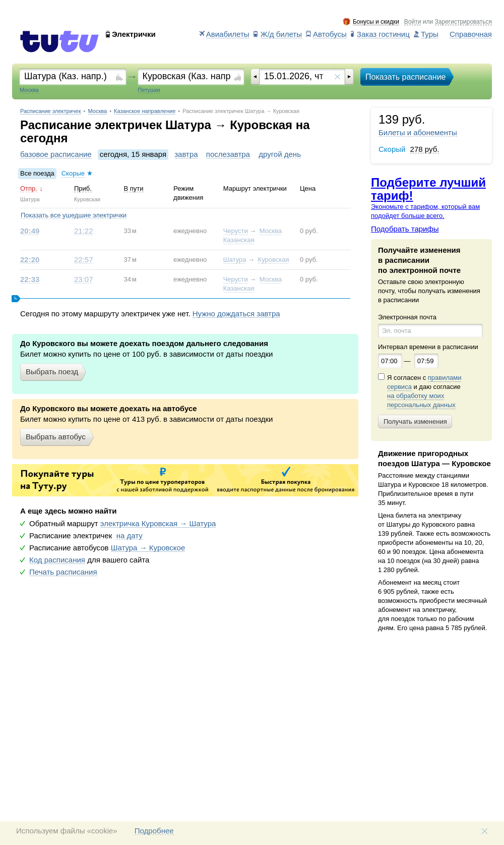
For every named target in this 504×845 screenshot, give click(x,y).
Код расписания (57, 560)
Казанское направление (145, 111)
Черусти (236, 231)
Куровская (274, 260)
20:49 (30, 231)
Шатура (235, 260)
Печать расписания (63, 572)
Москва (98, 111)
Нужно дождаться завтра (236, 314)
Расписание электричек (51, 111)
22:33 (30, 279)
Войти (413, 22)
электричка (158, 524)
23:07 (84, 279)
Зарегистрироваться (463, 22)
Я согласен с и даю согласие (424, 391)
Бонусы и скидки (376, 22)
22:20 (30, 260)
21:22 (84, 231)
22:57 (84, 260)
